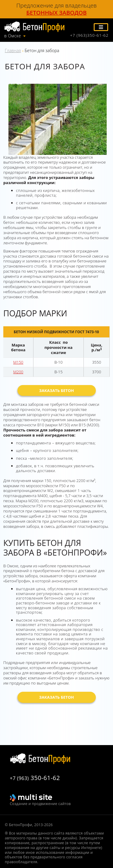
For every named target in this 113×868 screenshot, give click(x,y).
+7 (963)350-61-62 (89, 35)
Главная (13, 50)
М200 (18, 372)
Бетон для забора (42, 50)
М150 (18, 362)
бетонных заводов (56, 13)
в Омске (13, 36)
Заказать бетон (57, 390)
